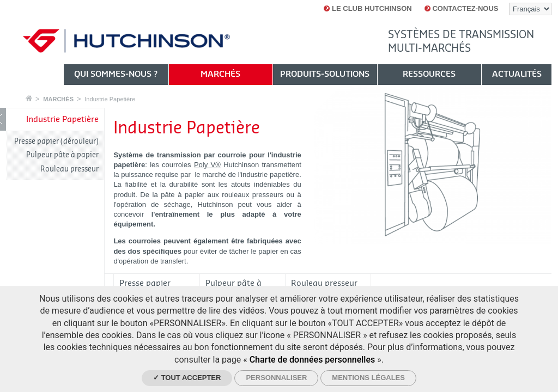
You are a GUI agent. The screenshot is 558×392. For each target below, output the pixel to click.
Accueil (29, 98)
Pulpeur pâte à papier (62, 155)
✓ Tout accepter (187, 378)
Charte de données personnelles (313, 360)
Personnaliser (276, 378)
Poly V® (207, 165)
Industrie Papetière (110, 99)
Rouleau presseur (69, 169)
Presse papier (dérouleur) (56, 141)
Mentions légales (368, 378)
